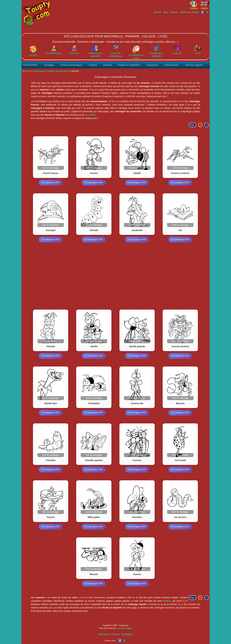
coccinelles (90, 115)
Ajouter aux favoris (189, 12)
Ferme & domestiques (71, 65)
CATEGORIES (30, 65)
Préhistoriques (172, 65)
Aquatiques (153, 65)
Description (127, 634)
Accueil (157, 12)
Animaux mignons (194, 65)
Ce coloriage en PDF (51, 183)
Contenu (116, 634)
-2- (206, 125)
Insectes (108, 65)
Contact (174, 12)
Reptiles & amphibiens (129, 65)
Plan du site (104, 634)
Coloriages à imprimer (44, 71)
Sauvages (49, 65)
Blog (166, 12)
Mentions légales (125, 628)
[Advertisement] (151, 24)
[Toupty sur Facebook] (203, 12)
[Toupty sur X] (208, 12)
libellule (167, 601)
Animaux (63, 71)
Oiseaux (93, 65)
